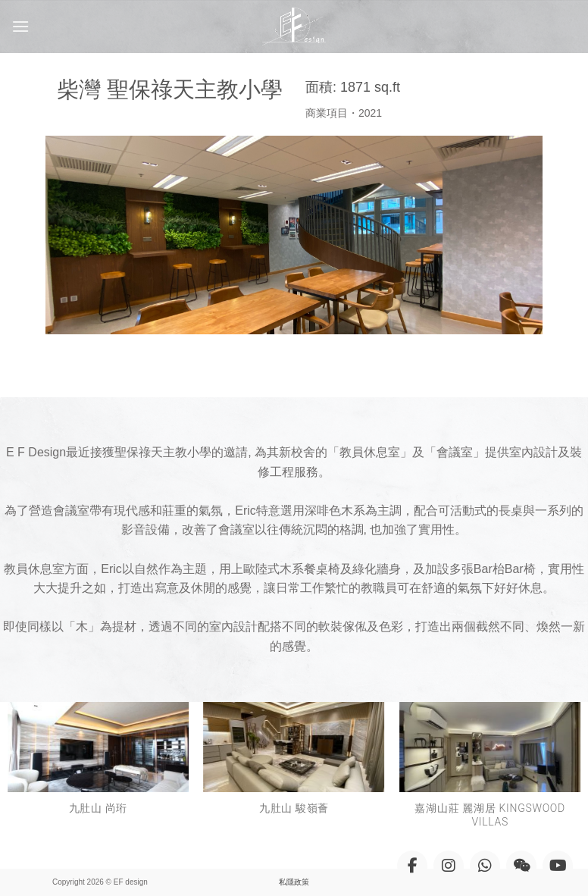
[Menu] (20, 26)
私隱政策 (294, 882)
